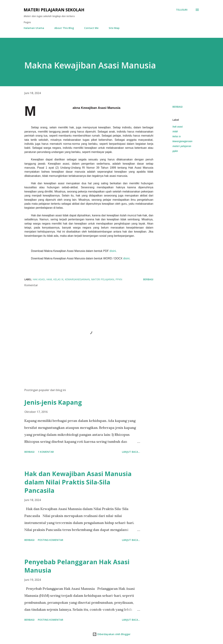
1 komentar (46, 452)
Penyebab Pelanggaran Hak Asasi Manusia (77, 566)
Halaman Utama (34, 28)
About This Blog (64, 28)
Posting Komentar (51, 540)
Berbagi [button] (178, 107)
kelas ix (177, 136)
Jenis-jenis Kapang (53, 402)
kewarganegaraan (182, 141)
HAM (175, 131)
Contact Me (91, 28)
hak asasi (178, 127)
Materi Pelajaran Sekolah (54, 10)
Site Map (114, 28)
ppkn (175, 151)
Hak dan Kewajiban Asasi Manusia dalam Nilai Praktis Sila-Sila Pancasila (78, 482)
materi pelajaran (182, 146)
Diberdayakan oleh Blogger (111, 634)
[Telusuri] (182, 10)
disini (113, 251)
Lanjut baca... (131, 452)
